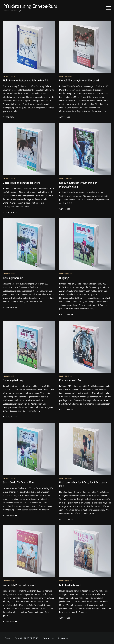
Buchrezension (9, 76)
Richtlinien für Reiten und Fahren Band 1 (28, 82)
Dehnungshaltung (15, 384)
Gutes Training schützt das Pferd (24, 186)
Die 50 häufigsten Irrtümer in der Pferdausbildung (81, 188)
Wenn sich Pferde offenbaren (22, 589)
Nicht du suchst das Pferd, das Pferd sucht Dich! (83, 488)
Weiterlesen (10, 121)
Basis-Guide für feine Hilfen (21, 486)
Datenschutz (48, 638)
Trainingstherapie (14, 282)
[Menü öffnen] (107, 8)
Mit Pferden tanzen (72, 589)
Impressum (63, 638)
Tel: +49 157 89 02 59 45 (26, 638)
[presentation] (29, 47)
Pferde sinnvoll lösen (73, 384)
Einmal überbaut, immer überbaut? (82, 80)
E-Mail (8, 638)
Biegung (65, 282)
